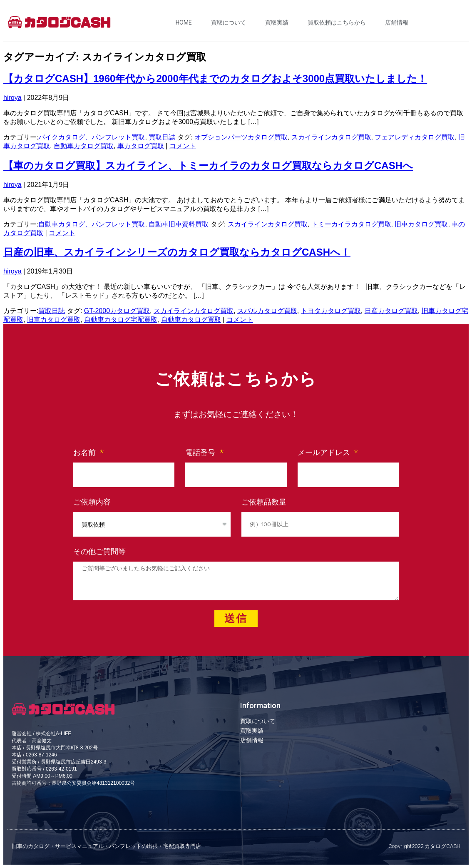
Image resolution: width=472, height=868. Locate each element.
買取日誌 (162, 137)
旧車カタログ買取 (421, 224)
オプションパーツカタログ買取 (241, 137)
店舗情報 (397, 22)
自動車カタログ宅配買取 (121, 320)
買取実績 (277, 22)
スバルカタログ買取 (267, 311)
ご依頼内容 (92, 502)
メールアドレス (325, 452)
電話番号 (201, 452)
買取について (229, 22)
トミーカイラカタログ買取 (351, 224)
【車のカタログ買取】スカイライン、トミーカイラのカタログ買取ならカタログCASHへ (208, 165)
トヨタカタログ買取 (331, 311)
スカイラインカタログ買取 (331, 137)
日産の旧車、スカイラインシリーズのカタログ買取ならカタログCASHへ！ (177, 252)
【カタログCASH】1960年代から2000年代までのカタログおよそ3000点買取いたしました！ (215, 78)
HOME (184, 22)
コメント (183, 146)
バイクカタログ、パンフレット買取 (92, 137)
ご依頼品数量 (264, 502)
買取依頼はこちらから (337, 22)
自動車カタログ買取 (84, 146)
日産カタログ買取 (391, 311)
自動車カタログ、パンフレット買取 (92, 224)
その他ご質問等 (99, 551)
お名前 (86, 452)
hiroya (12, 98)
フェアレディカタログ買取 (415, 137)
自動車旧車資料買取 (179, 224)
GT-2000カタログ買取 (117, 311)
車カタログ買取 (141, 146)
